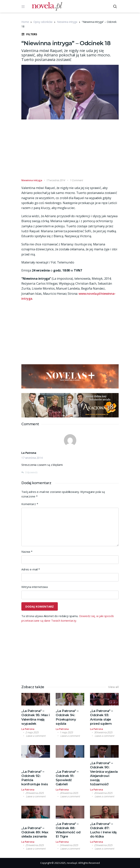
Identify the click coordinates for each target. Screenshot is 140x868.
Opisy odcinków (43, 22)
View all (113, 687)
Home (25, 22)
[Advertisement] (81, 151)
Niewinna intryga (67, 22)
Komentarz (30, 504)
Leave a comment (36, 736)
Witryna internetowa (35, 587)
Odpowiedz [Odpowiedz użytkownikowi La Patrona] (31, 472)
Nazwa (27, 552)
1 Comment (76, 180)
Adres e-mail (31, 569)
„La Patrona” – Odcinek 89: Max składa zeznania (35, 832)
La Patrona (28, 729)
